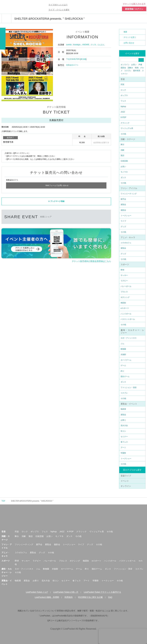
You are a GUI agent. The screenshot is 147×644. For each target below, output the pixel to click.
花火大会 (124, 426)
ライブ (123, 221)
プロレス (124, 292)
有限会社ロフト (72, 65)
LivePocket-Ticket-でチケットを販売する (103, 592)
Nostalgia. (77, 45)
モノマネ (124, 172)
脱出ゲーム (125, 376)
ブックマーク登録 (57, 200)
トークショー (126, 216)
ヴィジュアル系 (127, 128)
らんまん (101, 45)
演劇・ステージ (128, 139)
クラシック (125, 123)
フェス (123, 101)
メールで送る (92, 216)
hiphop (123, 106)
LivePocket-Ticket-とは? (37, 592)
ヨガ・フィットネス (129, 338)
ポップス (124, 95)
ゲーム (123, 365)
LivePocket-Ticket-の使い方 (66, 592)
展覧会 (123, 205)
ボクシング (125, 297)
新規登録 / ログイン (134, 9)
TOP (3, 501)
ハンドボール (126, 314)
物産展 (123, 409)
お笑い (134, 65)
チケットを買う (130, 37)
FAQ (110, 597)
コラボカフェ (126, 243)
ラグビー (124, 281)
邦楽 (122, 84)
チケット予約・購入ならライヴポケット (18, 7)
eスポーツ (125, 308)
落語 (122, 155)
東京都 (83, 59)
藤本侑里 (137, 71)
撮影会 (123, 68)
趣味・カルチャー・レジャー (7, 572)
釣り (122, 371)
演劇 (122, 150)
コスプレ (128, 71)
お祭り (123, 420)
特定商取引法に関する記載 (90, 597)
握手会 (123, 199)
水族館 (123, 354)
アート (123, 448)
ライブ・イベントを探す (59, 10)
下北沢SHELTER (73, 59)
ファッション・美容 (129, 387)
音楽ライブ (126, 476)
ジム (122, 344)
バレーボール (126, 286)
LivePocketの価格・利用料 (47, 597)
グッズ (123, 227)
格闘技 (123, 303)
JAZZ (123, 112)
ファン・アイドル (129, 188)
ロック (123, 90)
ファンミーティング (129, 194)
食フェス (124, 442)
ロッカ (93, 45)
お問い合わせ (129, 43)
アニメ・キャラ (128, 237)
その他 (123, 134)
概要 (125, 32)
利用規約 (69, 597)
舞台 (122, 144)
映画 (137, 68)
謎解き (130, 68)
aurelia (69, 45)
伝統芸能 (124, 161)
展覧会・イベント (129, 404)
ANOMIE (86, 45)
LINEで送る (81, 216)
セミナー (124, 437)
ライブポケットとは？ (58, 5)
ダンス (123, 178)
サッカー (124, 275)
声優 (140, 65)
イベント (125, 481)
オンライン (125, 65)
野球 (122, 270)
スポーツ (125, 264)
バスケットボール (128, 319)
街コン (123, 431)
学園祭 (123, 453)
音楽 (123, 79)
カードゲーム (126, 360)
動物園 (123, 349)
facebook (70, 216)
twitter (59, 216)
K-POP (123, 117)
